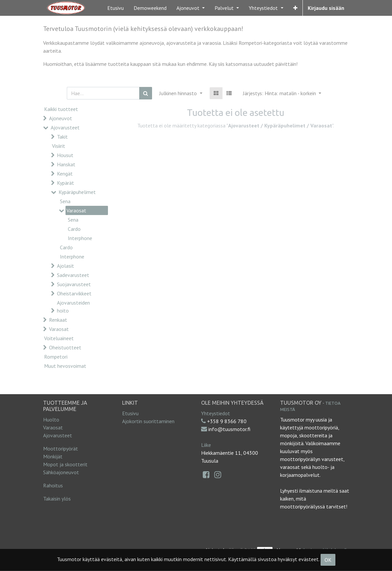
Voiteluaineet (59, 338)
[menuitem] (116, 8)
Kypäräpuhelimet (77, 192)
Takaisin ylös (57, 499)
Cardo (74, 229)
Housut (65, 155)
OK (328, 560)
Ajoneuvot (61, 118)
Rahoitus (53, 485)
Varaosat (76, 210)
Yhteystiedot (216, 413)
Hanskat (66, 164)
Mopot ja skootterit (65, 464)
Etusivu (130, 413)
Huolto (51, 420)
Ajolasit (65, 266)
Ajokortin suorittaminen (148, 421)
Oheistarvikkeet (74, 293)
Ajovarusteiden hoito (73, 307)
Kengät (65, 174)
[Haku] (146, 93)
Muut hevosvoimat (65, 366)
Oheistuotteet (65, 347)
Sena (65, 201)
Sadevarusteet (73, 275)
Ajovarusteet (65, 127)
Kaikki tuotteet (61, 109)
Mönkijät (53, 456)
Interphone (80, 238)
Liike (206, 445)
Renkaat (58, 320)
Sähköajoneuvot (61, 472)
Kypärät (65, 183)
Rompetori (56, 357)
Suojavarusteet (74, 284)
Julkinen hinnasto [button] (179, 93)
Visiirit (59, 146)
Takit (62, 137)
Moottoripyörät (61, 449)
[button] (295, 8)
